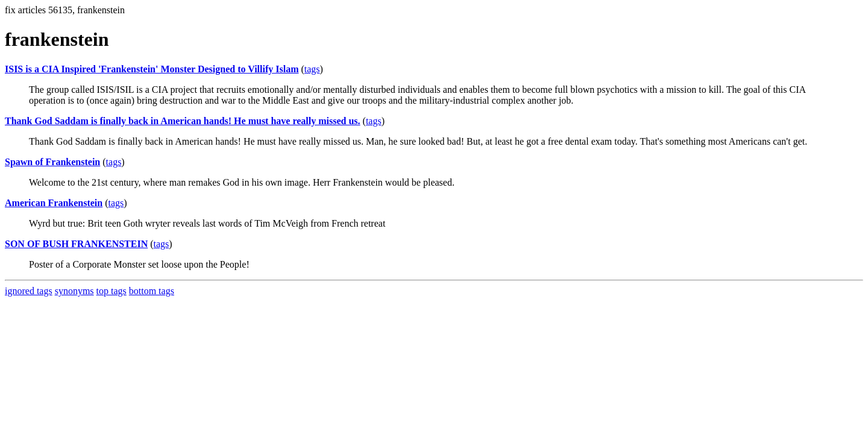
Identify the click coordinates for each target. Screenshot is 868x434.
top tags (112, 291)
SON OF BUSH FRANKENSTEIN (76, 244)
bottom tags (152, 291)
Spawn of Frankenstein (52, 162)
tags (312, 69)
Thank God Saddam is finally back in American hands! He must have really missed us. (183, 121)
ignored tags (29, 291)
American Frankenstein (54, 203)
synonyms (74, 291)
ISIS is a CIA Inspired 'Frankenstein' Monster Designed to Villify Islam (152, 69)
